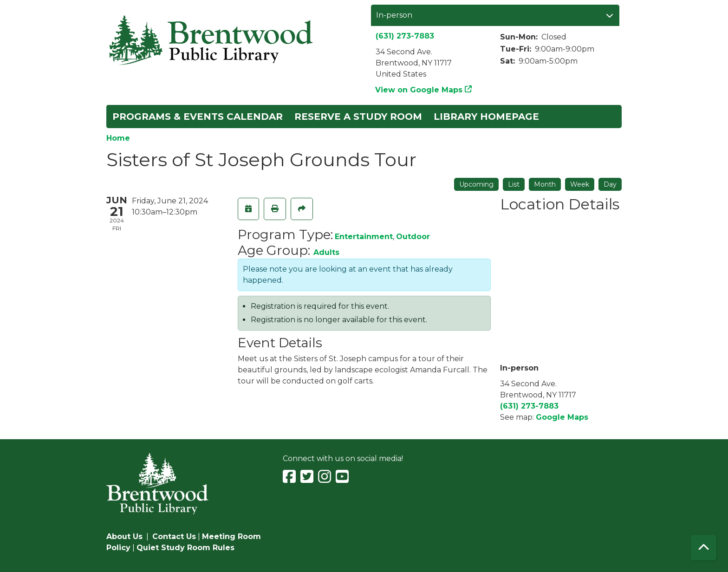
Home (118, 138)
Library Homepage (486, 117)
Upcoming (476, 184)
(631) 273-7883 (405, 36)
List (514, 184)
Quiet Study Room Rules (185, 548)
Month (545, 184)
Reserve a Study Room (358, 117)
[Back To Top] (704, 548)
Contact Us (174, 536)
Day (610, 184)
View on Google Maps (419, 90)
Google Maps (562, 417)
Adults (326, 252)
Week (580, 184)
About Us (124, 536)
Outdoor (413, 237)
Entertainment (364, 237)
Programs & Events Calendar (198, 117)
